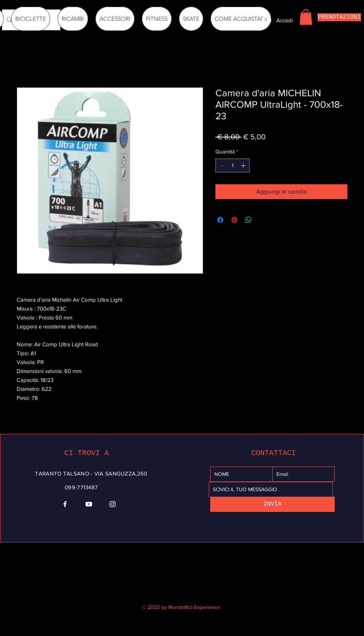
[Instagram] (113, 504)
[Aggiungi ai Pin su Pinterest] (234, 220)
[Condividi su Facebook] (220, 220)
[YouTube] (89, 504)
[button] (306, 17)
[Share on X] (263, 220)
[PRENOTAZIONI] (339, 17)
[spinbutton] (233, 166)
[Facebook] (65, 504)
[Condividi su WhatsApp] (248, 220)
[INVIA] (272, 504)
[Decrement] (221, 166)
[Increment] (244, 166)
